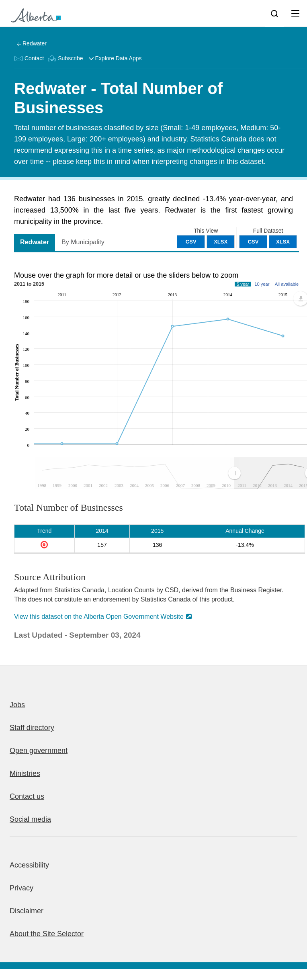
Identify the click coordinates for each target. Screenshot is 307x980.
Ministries (25, 773)
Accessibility (29, 865)
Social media (30, 819)
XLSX (283, 242)
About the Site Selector (47, 934)
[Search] (274, 13)
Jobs (17, 705)
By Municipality (83, 242)
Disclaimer (27, 911)
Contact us (27, 796)
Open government (39, 751)
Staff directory (32, 728)
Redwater (35, 43)
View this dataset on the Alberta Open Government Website (99, 617)
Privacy (21, 888)
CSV (253, 242)
